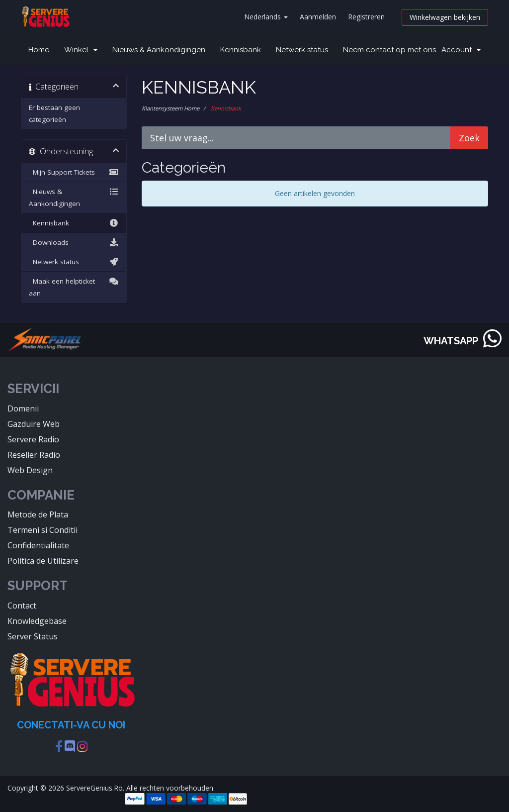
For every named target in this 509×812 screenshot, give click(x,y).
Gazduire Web (34, 424)
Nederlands (266, 17)
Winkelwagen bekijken (445, 17)
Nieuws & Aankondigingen (159, 50)
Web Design (30, 470)
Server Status (33, 636)
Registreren (366, 17)
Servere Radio (33, 439)
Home (39, 50)
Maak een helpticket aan (74, 286)
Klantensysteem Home (170, 108)
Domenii (23, 408)
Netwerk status (302, 50)
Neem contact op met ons (389, 50)
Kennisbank (241, 50)
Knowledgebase (37, 621)
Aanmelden (318, 17)
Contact (22, 606)
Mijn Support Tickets (74, 172)
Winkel (81, 50)
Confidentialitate (38, 545)
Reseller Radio (34, 455)
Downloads (74, 242)
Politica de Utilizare (43, 561)
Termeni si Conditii (42, 530)
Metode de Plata (38, 514)
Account (461, 50)
